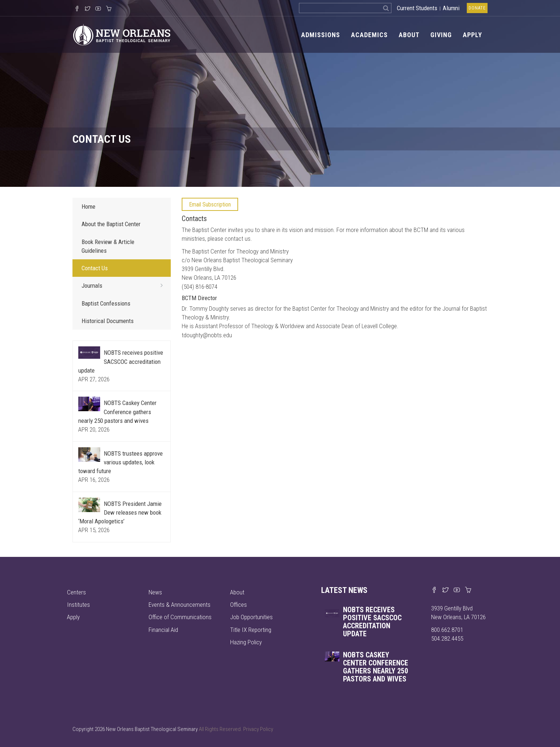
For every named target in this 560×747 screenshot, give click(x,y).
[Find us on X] (445, 590)
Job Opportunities (251, 617)
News (155, 592)
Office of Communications (180, 617)
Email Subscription (210, 205)
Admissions (321, 35)
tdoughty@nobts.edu (207, 335)
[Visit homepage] (122, 34)
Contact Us (95, 268)
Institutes (78, 605)
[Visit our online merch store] (109, 9)
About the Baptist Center (111, 224)
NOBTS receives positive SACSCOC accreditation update (121, 361)
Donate (477, 8)
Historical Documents (108, 321)
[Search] (386, 8)
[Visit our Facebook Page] (77, 9)
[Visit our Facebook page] (434, 590)
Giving (441, 35)
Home (88, 207)
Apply (472, 35)
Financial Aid (163, 630)
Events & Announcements (180, 605)
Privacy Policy (258, 729)
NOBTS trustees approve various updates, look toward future (121, 462)
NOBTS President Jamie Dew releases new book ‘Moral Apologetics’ (120, 513)
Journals (124, 285)
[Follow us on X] (88, 9)
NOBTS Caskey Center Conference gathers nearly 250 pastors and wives (117, 412)
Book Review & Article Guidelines (108, 246)
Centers (76, 592)
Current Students (417, 8)
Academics (369, 35)
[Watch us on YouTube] (98, 9)
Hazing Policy (246, 642)
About (409, 35)
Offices (238, 605)
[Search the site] (340, 8)
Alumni (451, 8)
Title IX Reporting (251, 630)
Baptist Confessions (106, 303)
